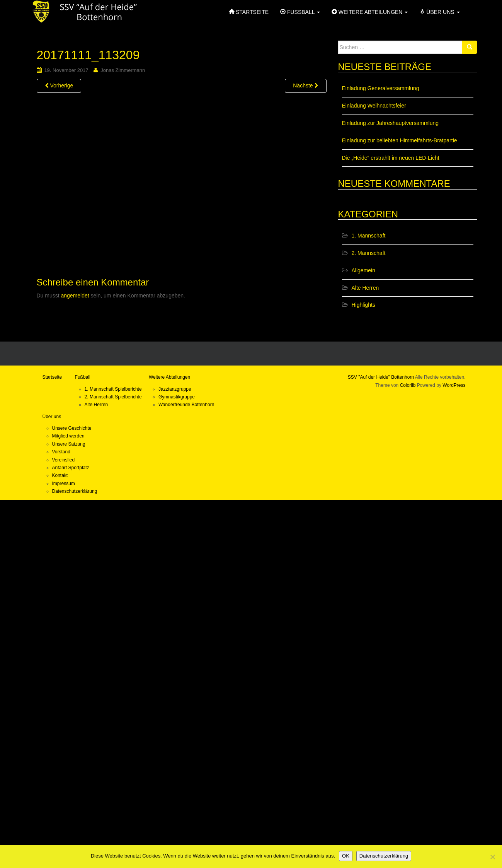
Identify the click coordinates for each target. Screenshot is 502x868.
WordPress (454, 385)
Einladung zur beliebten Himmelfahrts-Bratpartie (400, 140)
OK (346, 856)
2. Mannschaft (369, 253)
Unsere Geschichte (72, 428)
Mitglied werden (68, 436)
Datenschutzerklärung (75, 491)
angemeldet (75, 296)
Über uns (52, 417)
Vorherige (59, 85)
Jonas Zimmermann (123, 70)
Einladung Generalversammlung (381, 88)
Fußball (83, 377)
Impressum (64, 484)
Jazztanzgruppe (175, 389)
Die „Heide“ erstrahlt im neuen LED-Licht (391, 158)
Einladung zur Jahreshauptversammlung (391, 123)
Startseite (52, 377)
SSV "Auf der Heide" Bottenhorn (381, 377)
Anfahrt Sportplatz (71, 468)
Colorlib (408, 385)
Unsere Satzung (69, 444)
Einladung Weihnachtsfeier (374, 106)
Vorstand (61, 452)
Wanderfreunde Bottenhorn (186, 405)
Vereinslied (64, 460)
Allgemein (363, 270)
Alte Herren (365, 288)
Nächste (305, 85)
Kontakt (60, 475)
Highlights (363, 305)
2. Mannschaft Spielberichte (113, 397)
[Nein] (492, 857)
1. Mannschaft (369, 236)
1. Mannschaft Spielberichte (113, 389)
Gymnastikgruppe (177, 397)
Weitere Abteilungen (169, 377)
